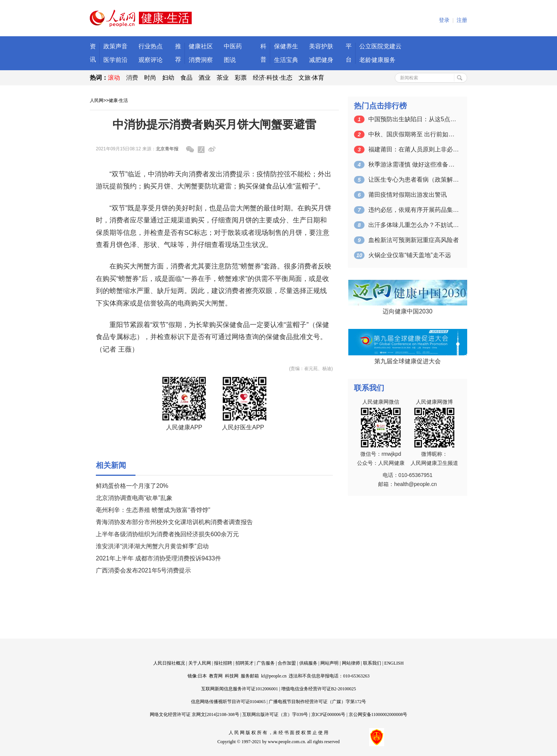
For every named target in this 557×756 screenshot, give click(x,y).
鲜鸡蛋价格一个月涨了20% (132, 486)
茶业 (223, 78)
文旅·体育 (311, 78)
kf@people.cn (274, 676)
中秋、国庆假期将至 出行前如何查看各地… (414, 134)
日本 (202, 676)
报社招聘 (223, 663)
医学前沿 (115, 60)
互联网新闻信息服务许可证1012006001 (240, 689)
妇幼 (168, 78)
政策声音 (115, 46)
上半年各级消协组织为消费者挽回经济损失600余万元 (167, 534)
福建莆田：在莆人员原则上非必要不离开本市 (414, 149)
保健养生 (286, 46)
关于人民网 (200, 663)
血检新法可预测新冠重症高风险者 (414, 240)
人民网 (97, 100)
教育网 (216, 676)
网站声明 (329, 663)
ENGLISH (394, 663)
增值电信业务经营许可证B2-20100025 (319, 689)
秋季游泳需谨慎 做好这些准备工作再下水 (414, 164)
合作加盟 (287, 663)
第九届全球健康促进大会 (408, 361)
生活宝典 (286, 60)
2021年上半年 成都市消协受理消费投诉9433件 (158, 558)
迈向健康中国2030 (408, 311)
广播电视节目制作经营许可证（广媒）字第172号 (317, 702)
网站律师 (351, 663)
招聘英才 (245, 663)
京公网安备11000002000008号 (378, 714)
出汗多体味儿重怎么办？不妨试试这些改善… (414, 225)
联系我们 (372, 663)
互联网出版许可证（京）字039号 (275, 714)
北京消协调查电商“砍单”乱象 (134, 498)
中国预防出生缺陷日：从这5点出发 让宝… (414, 119)
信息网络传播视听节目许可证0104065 (228, 702)
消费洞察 (201, 60)
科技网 (232, 676)
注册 (462, 20)
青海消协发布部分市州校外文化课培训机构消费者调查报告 (174, 522)
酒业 (205, 78)
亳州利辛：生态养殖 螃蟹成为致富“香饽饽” (153, 510)
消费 (132, 78)
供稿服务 (308, 663)
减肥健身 (321, 60)
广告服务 (266, 663)
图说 (230, 60)
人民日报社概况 (169, 663)
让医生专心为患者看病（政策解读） (414, 180)
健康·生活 (118, 100)
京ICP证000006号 (329, 714)
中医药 (233, 46)
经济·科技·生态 (273, 78)
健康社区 (201, 46)
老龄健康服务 (377, 60)
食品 (186, 78)
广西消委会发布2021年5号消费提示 (144, 570)
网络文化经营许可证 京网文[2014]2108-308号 (195, 714)
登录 (444, 20)
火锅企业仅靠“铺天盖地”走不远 (410, 255)
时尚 (150, 78)
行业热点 (151, 46)
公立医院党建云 (380, 46)
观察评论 (151, 60)
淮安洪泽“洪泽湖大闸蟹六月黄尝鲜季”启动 (152, 546)
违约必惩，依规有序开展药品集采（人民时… (414, 210)
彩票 (241, 78)
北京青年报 (167, 149)
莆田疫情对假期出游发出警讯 (408, 195)
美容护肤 (321, 46)
